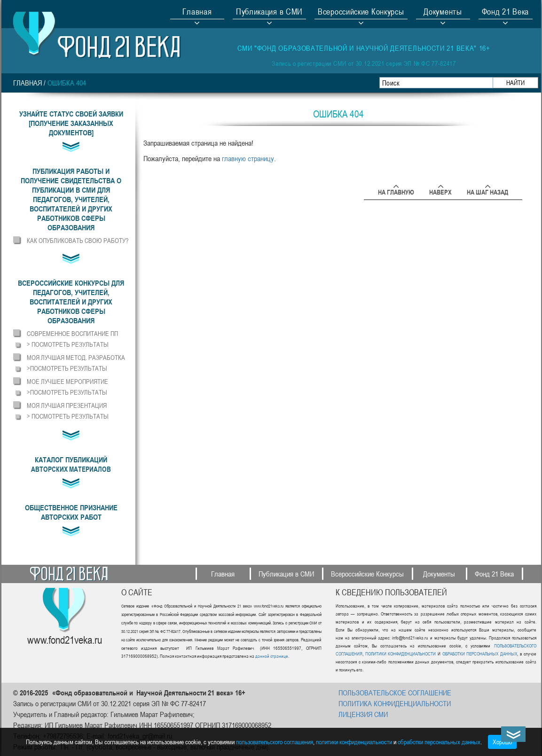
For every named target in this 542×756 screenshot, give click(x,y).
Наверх (440, 191)
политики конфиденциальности (354, 742)
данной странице (272, 656)
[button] (71, 199)
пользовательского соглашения (275, 742)
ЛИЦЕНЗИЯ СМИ (363, 714)
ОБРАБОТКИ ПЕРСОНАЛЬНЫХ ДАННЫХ (479, 654)
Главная (197, 13)
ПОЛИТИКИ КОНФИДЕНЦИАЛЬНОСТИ (401, 654)
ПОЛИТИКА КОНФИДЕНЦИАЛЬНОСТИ (395, 703)
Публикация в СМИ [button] (269, 13)
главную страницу (248, 158)
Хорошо (502, 742)
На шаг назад (487, 191)
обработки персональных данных (439, 742)
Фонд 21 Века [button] (505, 13)
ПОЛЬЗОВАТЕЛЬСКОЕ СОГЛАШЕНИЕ (395, 693)
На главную (396, 191)
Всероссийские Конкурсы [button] (361, 13)
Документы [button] (443, 13)
